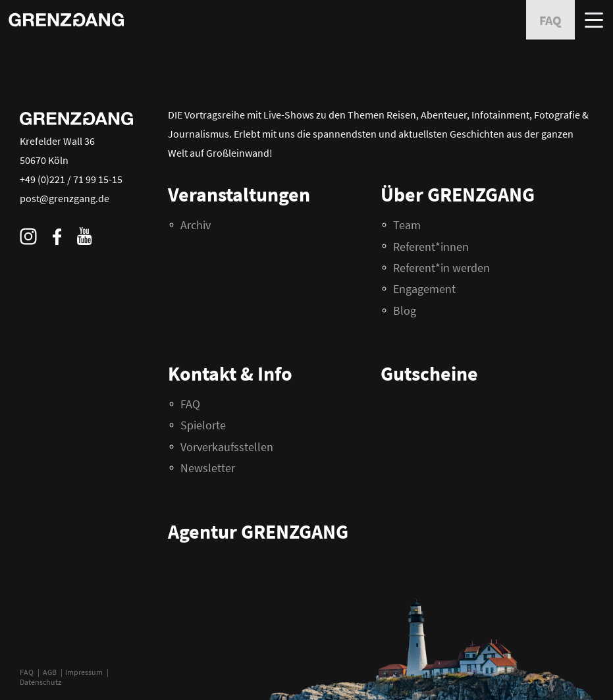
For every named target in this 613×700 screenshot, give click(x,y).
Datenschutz (40, 682)
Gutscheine (429, 373)
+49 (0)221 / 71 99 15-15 (71, 179)
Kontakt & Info (230, 373)
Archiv (196, 225)
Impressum (84, 672)
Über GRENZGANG (458, 194)
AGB (50, 672)
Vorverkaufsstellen (227, 447)
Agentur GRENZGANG (258, 531)
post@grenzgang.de (65, 198)
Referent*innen (431, 247)
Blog (405, 310)
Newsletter (208, 468)
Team (407, 225)
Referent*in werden (441, 268)
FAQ (27, 672)
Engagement (424, 289)
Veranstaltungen (239, 194)
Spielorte (203, 425)
